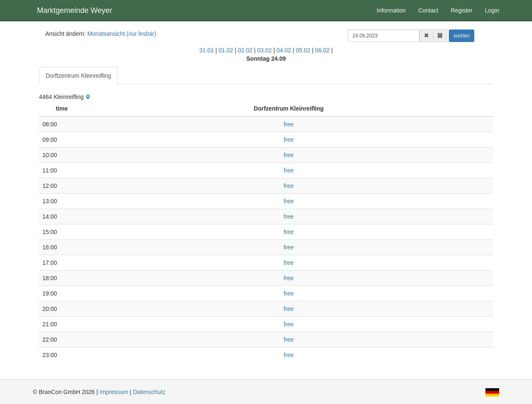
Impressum (114, 392)
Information (391, 10)
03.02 (265, 50)
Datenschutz (149, 392)
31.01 (206, 50)
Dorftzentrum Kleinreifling (78, 76)
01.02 (226, 50)
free (289, 124)
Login (492, 10)
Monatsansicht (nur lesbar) (122, 34)
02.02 (245, 50)
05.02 (303, 50)
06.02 (322, 50)
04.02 (284, 50)
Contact (428, 10)
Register (462, 10)
